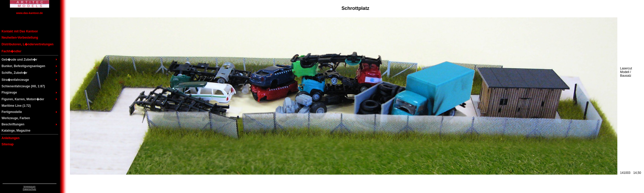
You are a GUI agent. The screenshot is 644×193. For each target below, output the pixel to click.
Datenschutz (30, 189)
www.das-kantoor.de (29, 13)
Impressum (30, 187)
